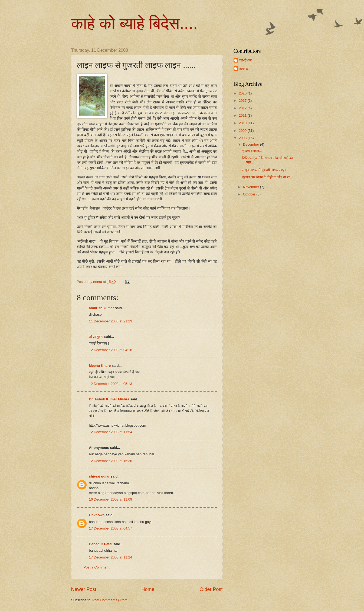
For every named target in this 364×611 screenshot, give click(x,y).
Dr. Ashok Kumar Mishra (109, 399)
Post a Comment (97, 567)
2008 (243, 138)
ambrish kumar (101, 308)
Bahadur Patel (101, 544)
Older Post (211, 589)
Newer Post (84, 589)
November (252, 187)
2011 (243, 115)
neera (243, 68)
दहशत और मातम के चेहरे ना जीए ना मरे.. (267, 177)
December (252, 144)
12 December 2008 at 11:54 (111, 432)
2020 (243, 93)
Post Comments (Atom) (110, 600)
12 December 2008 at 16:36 (111, 461)
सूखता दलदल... (252, 151)
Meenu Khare (100, 366)
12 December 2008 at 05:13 (111, 384)
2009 (243, 131)
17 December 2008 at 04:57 (111, 528)
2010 (243, 123)
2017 (243, 101)
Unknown (97, 515)
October (250, 194)
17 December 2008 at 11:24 (111, 557)
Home (148, 589)
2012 (243, 108)
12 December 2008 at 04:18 (111, 350)
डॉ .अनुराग (96, 337)
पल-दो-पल (245, 60)
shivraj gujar (99, 476)
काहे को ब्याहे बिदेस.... (135, 23)
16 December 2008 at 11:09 (111, 499)
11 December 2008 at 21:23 (111, 321)
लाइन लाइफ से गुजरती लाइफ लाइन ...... (267, 170)
